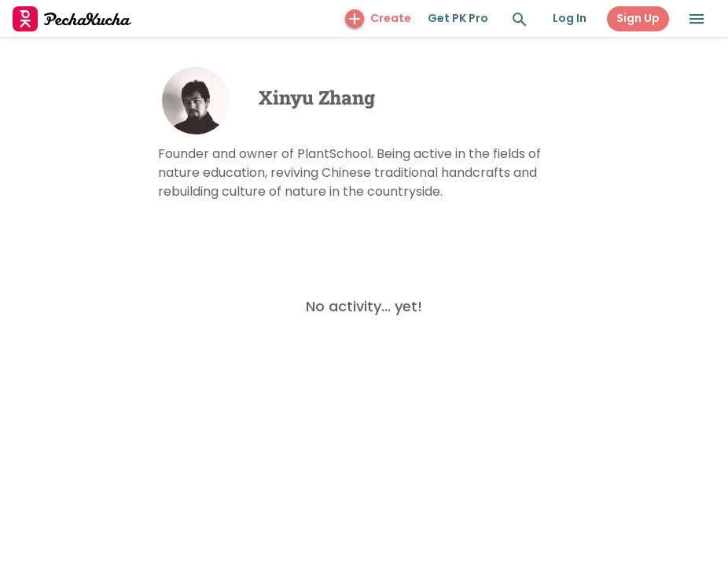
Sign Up (638, 18)
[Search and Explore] (520, 20)
